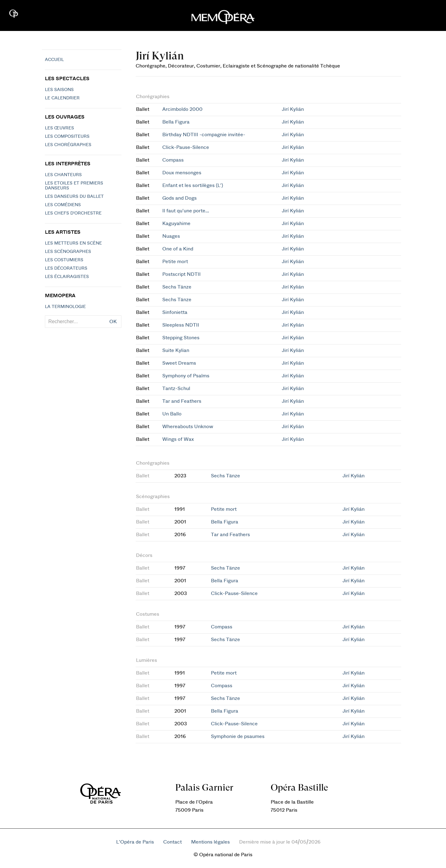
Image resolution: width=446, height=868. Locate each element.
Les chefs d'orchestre (73, 213)
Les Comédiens (63, 205)
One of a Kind (178, 249)
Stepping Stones (181, 338)
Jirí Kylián (293, 109)
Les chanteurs (63, 175)
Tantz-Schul (176, 388)
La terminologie (65, 307)
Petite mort (175, 262)
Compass (173, 160)
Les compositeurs (67, 137)
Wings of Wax (178, 439)
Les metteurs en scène (73, 243)
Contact (173, 842)
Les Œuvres (59, 128)
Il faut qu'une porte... (186, 211)
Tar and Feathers (182, 401)
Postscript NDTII (181, 274)
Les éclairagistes (67, 277)
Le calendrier (62, 98)
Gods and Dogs (179, 198)
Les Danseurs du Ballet (74, 197)
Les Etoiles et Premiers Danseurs (74, 186)
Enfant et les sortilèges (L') (193, 185)
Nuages (171, 236)
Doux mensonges (182, 173)
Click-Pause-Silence (186, 147)
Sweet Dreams (179, 363)
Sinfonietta (175, 312)
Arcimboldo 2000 (182, 109)
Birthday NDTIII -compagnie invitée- (204, 135)
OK (113, 322)
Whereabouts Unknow (188, 427)
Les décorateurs (66, 268)
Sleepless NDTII (181, 325)
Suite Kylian (176, 350)
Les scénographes (68, 252)
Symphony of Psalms (186, 376)
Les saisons (59, 90)
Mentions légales (210, 842)
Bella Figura (176, 122)
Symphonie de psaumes (238, 736)
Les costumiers (64, 260)
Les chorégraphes (68, 145)
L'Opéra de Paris (135, 842)
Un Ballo (172, 414)
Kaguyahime (176, 224)
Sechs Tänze (177, 287)
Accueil (54, 60)
